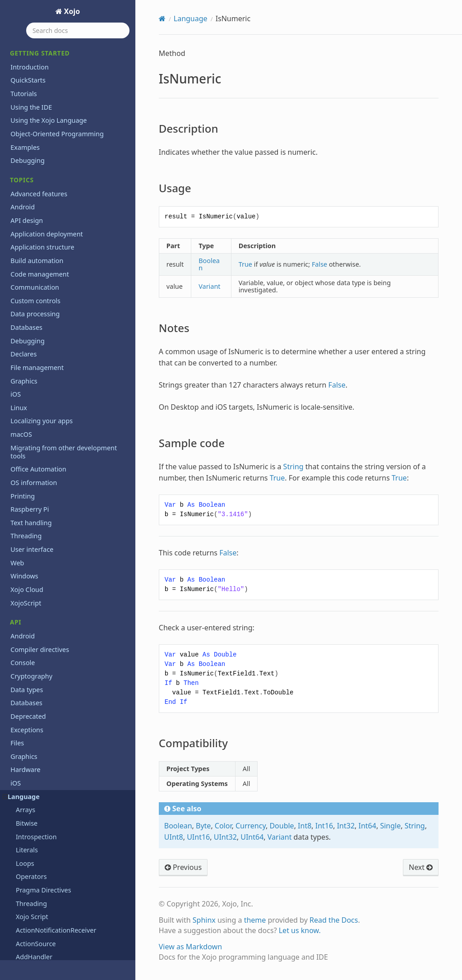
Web (17, 846)
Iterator (28, 138)
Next (23, 245)
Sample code (41, 99)
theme (255, 920)
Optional (29, 271)
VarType (28, 659)
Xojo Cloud (27, 873)
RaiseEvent (32, 392)
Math (18, 739)
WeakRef (29, 686)
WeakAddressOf (40, 673)
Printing (23, 806)
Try (21, 619)
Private (26, 312)
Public (25, 352)
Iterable (28, 124)
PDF (16, 793)
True (23, 606)
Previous (183, 867)
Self (21, 472)
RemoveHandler (40, 418)
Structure (30, 539)
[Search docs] (78, 30)
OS (15, 779)
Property (29, 325)
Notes (32, 86)
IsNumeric (28, 47)
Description (39, 60)
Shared (27, 499)
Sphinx (204, 920)
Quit (22, 365)
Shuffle (26, 512)
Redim (25, 405)
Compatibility (42, 111)
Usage (32, 73)
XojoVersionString (43, 713)
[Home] (162, 18)
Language (191, 18)
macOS (21, 726)
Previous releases (37, 933)
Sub (22, 552)
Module (27, 218)
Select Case (33, 459)
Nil (20, 258)
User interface (32, 833)
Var (21, 646)
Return (26, 432)
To (19, 592)
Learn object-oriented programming (65, 920)
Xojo (71, 11)
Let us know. (300, 930)
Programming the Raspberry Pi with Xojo (65, 950)
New (23, 231)
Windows (24, 860)
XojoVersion (34, 699)
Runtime (29, 445)
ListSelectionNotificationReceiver (65, 164)
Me (21, 191)
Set (21, 485)
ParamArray (34, 298)
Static (24, 525)
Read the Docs (334, 920)
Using (25, 632)
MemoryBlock (37, 205)
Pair (22, 285)
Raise (24, 378)
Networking (28, 766)
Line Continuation (43, 151)
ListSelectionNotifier (46, 178)
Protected (30, 338)
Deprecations (31, 906)
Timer (25, 579)
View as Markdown (190, 947)
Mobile (21, 753)
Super (25, 566)
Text (17, 820)
